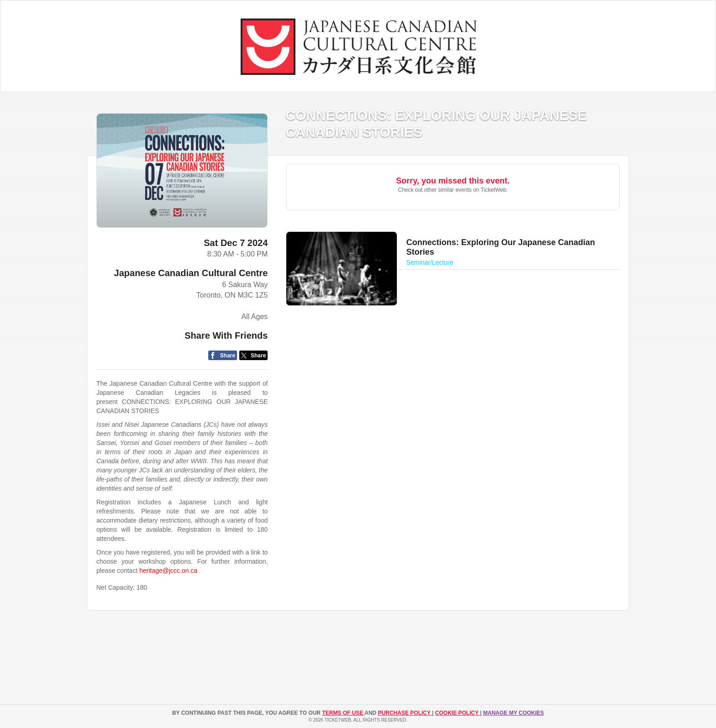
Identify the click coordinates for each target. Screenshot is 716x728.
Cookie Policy (458, 713)
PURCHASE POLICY (405, 713)
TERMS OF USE (343, 713)
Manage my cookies (513, 713)
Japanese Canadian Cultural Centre (191, 273)
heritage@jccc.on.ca (168, 571)
